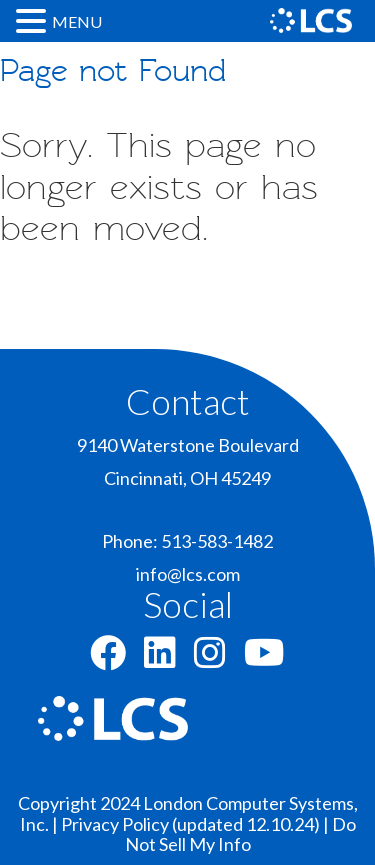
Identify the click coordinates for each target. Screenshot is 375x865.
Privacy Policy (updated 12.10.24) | (196, 824)
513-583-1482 (217, 541)
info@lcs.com (188, 574)
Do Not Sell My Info (240, 834)
